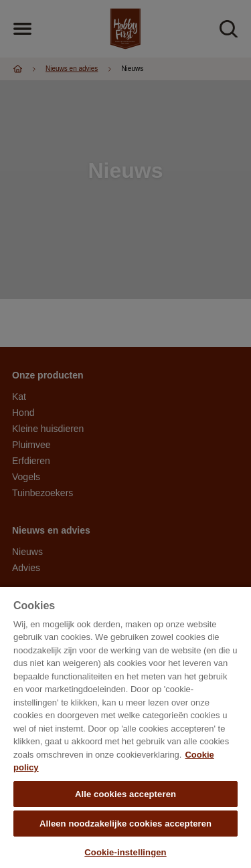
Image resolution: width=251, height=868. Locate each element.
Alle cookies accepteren (125, 794)
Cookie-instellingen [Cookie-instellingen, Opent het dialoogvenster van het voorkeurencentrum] (125, 852)
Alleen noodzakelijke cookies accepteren (125, 824)
